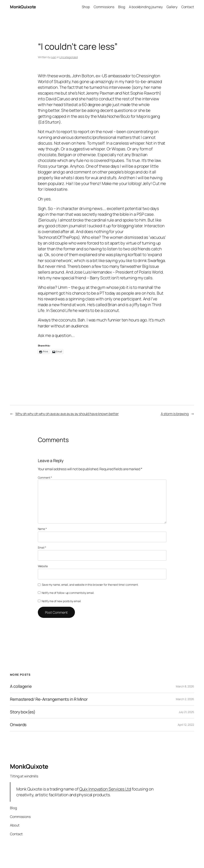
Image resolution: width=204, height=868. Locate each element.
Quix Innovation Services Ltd (105, 789)
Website (43, 566)
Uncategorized (69, 57)
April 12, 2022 (186, 725)
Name (42, 529)
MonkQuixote (23, 7)
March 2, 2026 (185, 699)
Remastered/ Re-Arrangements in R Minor (49, 699)
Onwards (18, 725)
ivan (54, 57)
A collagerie (21, 686)
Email (42, 547)
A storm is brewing (175, 414)
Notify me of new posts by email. (61, 601)
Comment (45, 478)
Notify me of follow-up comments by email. (68, 593)
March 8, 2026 (185, 686)
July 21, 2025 (186, 712)
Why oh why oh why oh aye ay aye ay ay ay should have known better (67, 414)
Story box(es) (23, 712)
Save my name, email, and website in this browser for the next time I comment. (90, 585)
